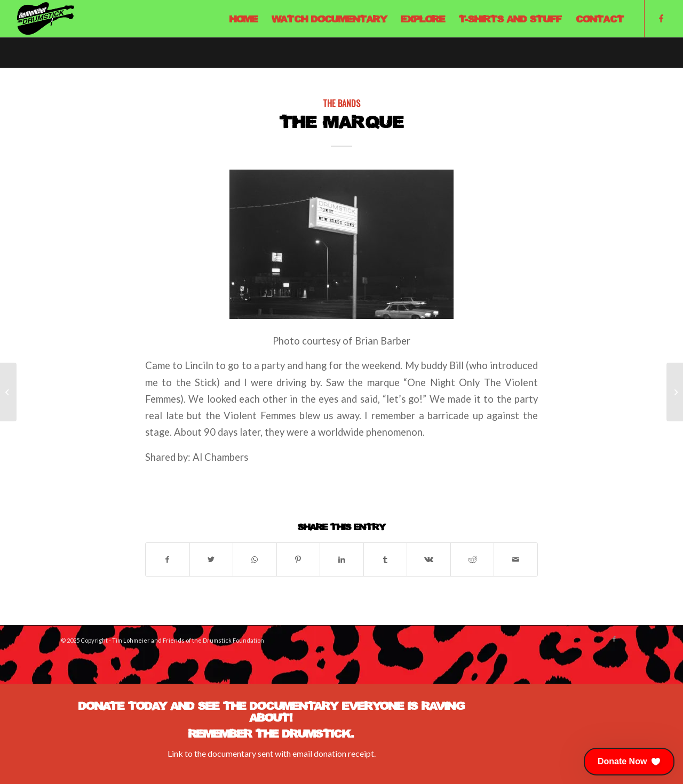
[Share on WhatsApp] (255, 559)
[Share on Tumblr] (386, 559)
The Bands (341, 103)
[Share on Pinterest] (299, 559)
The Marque (342, 122)
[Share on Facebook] (168, 559)
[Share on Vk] (429, 559)
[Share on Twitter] (212, 559)
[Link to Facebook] (661, 18)
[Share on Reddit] (472, 559)
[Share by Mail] (516, 559)
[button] (629, 762)
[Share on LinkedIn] (342, 559)
